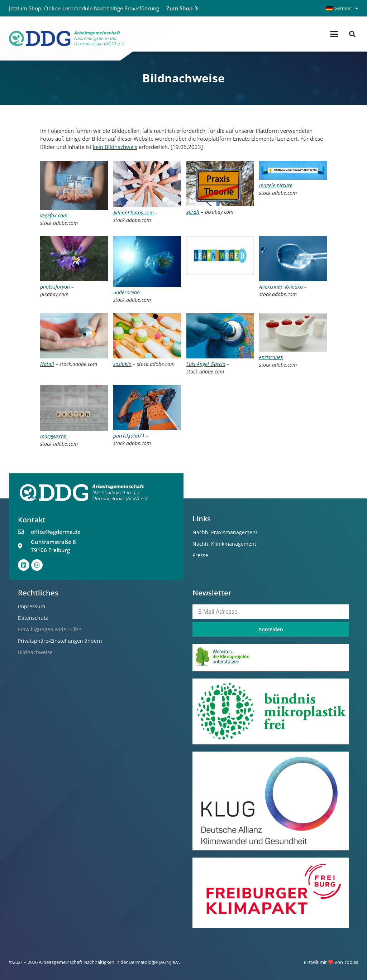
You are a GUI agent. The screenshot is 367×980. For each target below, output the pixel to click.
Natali (47, 364)
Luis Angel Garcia (206, 364)
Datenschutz (33, 618)
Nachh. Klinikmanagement (224, 544)
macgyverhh (53, 436)
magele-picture (276, 185)
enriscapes (271, 357)
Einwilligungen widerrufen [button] (50, 629)
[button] (334, 34)
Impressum (32, 606)
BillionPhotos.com (134, 213)
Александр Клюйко (281, 287)
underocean (127, 292)
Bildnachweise (35, 652)
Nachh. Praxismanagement (225, 532)
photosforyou (55, 287)
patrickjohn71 (129, 436)
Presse (200, 555)
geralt (193, 212)
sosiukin (122, 364)
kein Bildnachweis (115, 147)
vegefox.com (54, 215)
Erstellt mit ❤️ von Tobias (331, 962)
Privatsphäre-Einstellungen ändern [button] (60, 641)
